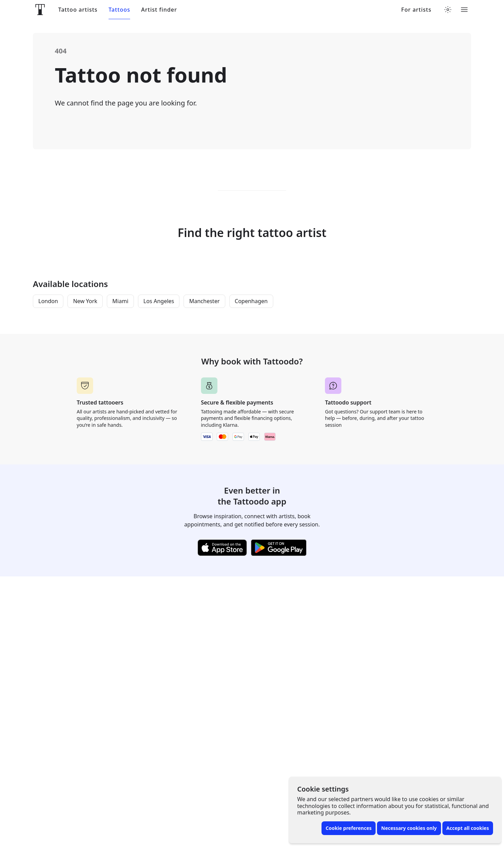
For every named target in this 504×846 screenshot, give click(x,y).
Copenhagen (251, 301)
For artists (416, 10)
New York (85, 301)
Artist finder (159, 10)
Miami (120, 301)
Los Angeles (159, 301)
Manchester (204, 301)
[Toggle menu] (464, 10)
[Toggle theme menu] (448, 10)
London (48, 301)
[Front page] (40, 10)
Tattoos (119, 10)
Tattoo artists (78, 10)
